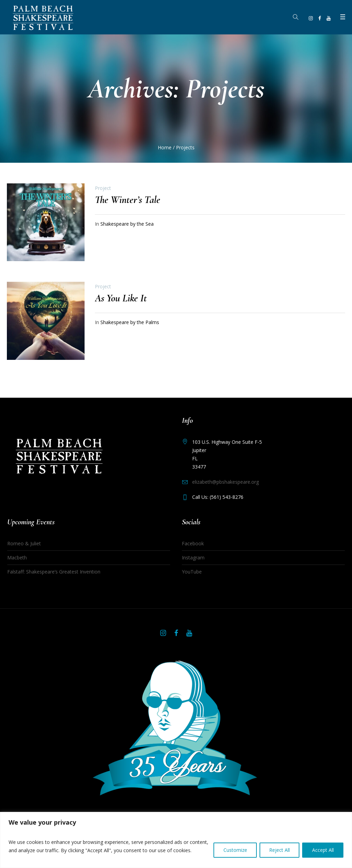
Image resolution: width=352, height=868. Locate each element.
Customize (234, 846)
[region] (176, 836)
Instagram (193, 558)
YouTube (192, 572)
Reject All (279, 846)
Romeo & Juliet (24, 543)
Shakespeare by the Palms (130, 322)
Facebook (193, 543)
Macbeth (17, 558)
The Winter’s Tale (128, 200)
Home (165, 147)
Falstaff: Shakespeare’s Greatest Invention (54, 572)
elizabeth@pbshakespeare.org (225, 482)
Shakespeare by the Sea (127, 224)
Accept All (323, 846)
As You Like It (121, 298)
